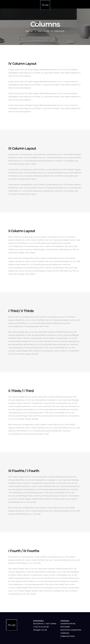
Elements (43, 31)
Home (29, 31)
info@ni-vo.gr (40, 630)
